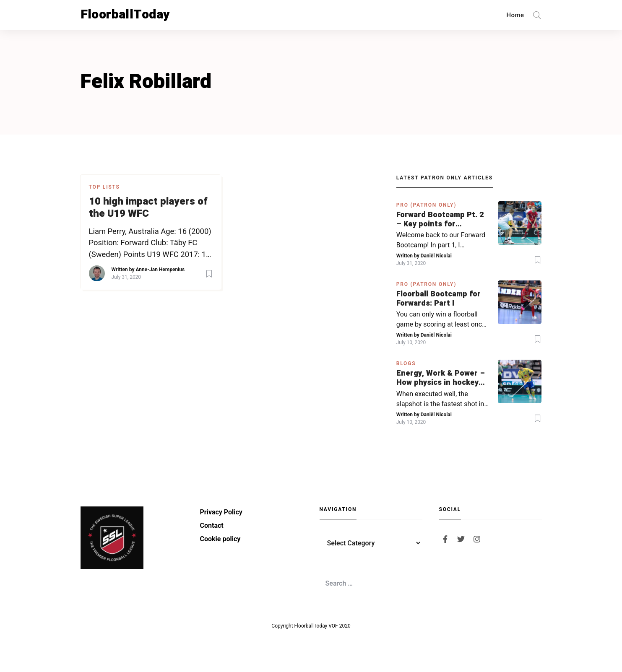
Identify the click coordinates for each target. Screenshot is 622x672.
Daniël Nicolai (436, 256)
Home (515, 15)
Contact (212, 525)
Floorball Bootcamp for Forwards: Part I (439, 299)
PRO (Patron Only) (427, 205)
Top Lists (104, 187)
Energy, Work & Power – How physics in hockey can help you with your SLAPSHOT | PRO (441, 378)
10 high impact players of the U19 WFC (148, 208)
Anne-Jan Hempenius (160, 270)
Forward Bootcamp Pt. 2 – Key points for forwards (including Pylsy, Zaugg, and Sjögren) (440, 219)
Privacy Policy (221, 512)
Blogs (406, 363)
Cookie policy (220, 539)
